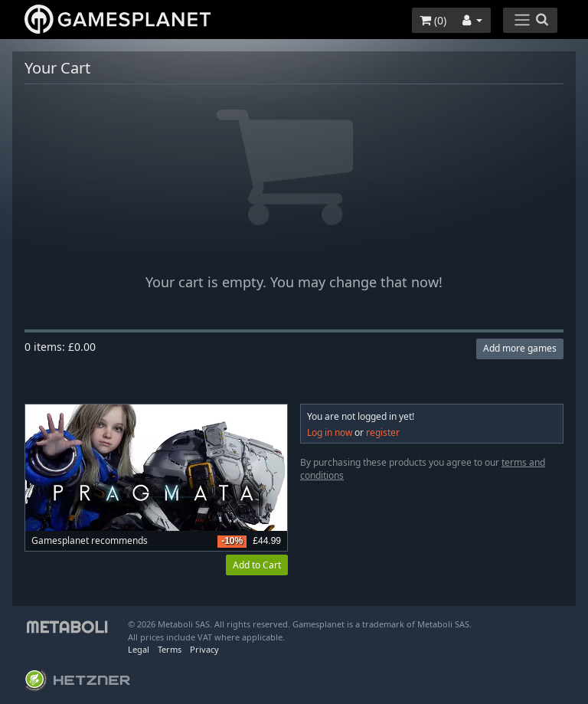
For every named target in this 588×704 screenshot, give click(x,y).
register (383, 432)
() (433, 20)
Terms (170, 649)
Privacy (204, 649)
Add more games (520, 348)
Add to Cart (257, 565)
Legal (139, 649)
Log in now (330, 432)
